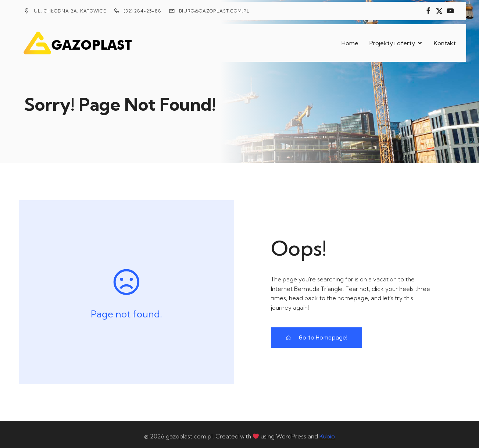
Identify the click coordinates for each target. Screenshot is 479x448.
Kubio (327, 432)
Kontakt (445, 41)
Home (350, 41)
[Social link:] (428, 11)
